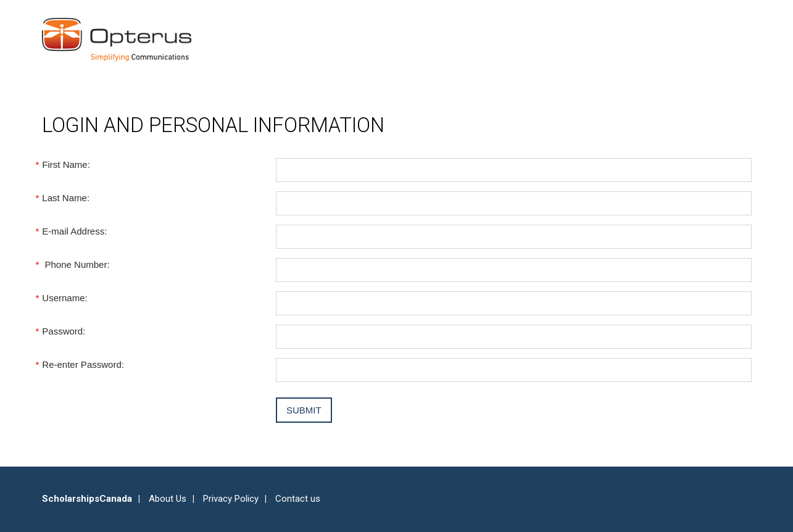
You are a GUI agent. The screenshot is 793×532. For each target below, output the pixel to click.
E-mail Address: (75, 231)
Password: (64, 331)
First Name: (66, 164)
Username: (65, 298)
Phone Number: (76, 264)
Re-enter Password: (83, 364)
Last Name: (66, 198)
